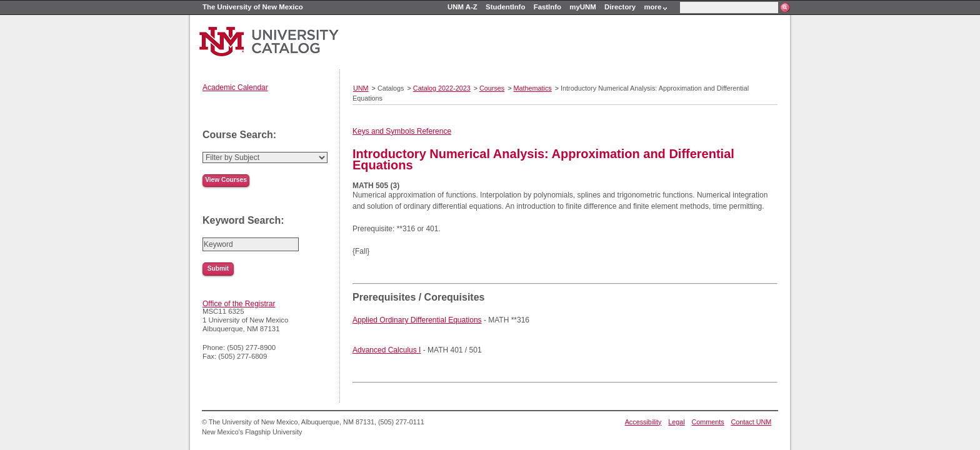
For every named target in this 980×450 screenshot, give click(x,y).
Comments (708, 422)
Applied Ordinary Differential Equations (417, 320)
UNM (361, 88)
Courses (492, 88)
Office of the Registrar (239, 304)
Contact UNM (752, 422)
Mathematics (533, 88)
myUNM (582, 7)
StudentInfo (505, 7)
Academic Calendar (235, 87)
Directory (620, 7)
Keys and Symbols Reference (402, 131)
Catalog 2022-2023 (442, 88)
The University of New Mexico (253, 7)
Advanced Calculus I (387, 350)
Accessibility (643, 422)
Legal (676, 422)
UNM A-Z (462, 7)
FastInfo (547, 7)
